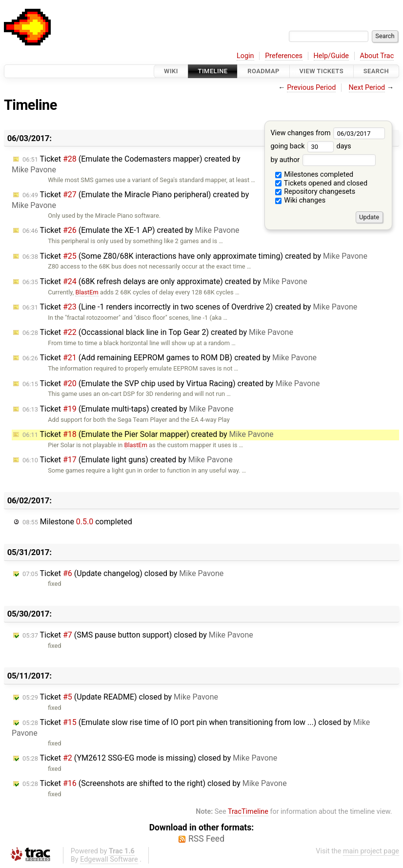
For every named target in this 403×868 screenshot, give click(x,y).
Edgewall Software (109, 859)
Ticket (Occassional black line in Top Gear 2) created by (158, 332)
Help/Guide (331, 56)
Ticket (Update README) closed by (120, 697)
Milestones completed (314, 175)
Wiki (171, 71)
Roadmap (263, 71)
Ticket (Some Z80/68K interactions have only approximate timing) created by (195, 256)
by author (323, 160)
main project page (371, 851)
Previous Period (311, 88)
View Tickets (322, 71)
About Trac (377, 56)
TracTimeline (248, 812)
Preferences (284, 56)
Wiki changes (301, 200)
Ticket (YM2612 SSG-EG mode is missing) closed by (150, 758)
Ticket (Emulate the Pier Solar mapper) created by (148, 434)
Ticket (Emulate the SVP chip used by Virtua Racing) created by (171, 383)
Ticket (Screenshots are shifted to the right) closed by (155, 783)
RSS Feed (206, 839)
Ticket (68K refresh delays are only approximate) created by (165, 281)
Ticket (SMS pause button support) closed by (138, 635)
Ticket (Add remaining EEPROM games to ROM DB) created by (170, 358)
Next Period (367, 88)
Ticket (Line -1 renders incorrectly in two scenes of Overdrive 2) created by (190, 307)
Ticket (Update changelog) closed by (123, 573)
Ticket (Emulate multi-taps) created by (128, 409)
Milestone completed (77, 522)
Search (376, 71)
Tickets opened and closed (321, 183)
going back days (311, 146)
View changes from (328, 133)
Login (245, 56)
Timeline (213, 71)
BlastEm (87, 292)
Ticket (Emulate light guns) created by (128, 460)
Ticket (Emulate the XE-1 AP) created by (131, 230)
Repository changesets (315, 192)
